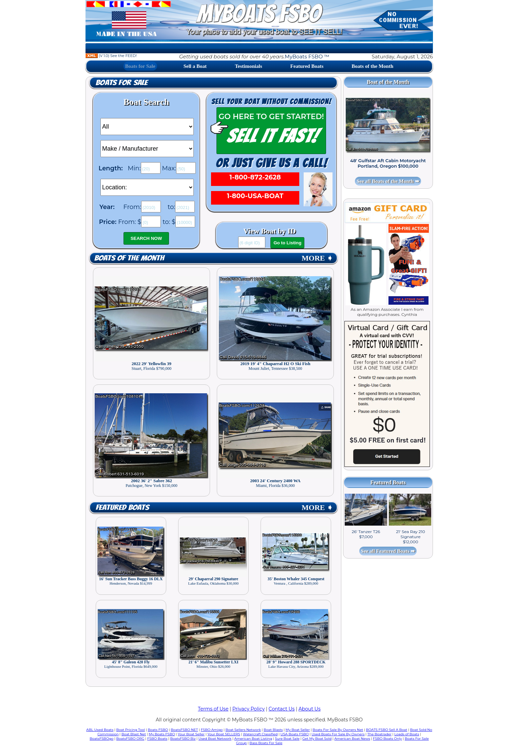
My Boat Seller (298, 730)
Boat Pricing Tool (130, 730)
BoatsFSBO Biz (183, 739)
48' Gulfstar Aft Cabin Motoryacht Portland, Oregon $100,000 (388, 163)
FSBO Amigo (212, 730)
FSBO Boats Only (387, 739)
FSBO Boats (157, 739)
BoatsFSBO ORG (130, 739)
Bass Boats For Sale (266, 743)
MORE (317, 258)
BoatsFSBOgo (101, 739)
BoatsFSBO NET (184, 730)
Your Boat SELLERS (224, 734)
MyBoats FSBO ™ (307, 56)
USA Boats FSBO (295, 734)
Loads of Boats (407, 734)
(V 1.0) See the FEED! (111, 56)
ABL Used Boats (100, 730)
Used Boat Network (215, 739)
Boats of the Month (372, 66)
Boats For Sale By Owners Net (338, 730)
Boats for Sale (140, 66)
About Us (310, 709)
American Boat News (352, 739)
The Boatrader (379, 734)
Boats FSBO (158, 730)
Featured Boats (307, 66)
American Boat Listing (253, 739)
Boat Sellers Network (243, 730)
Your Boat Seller (191, 734)
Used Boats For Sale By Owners (338, 734)
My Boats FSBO (162, 734)
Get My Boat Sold (317, 739)
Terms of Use (213, 709)
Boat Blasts (273, 730)
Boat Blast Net (134, 734)
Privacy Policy (249, 709)
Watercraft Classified (260, 734)
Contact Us (282, 709)
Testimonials (248, 66)
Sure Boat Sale (287, 739)
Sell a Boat (195, 66)
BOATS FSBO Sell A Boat (387, 730)
